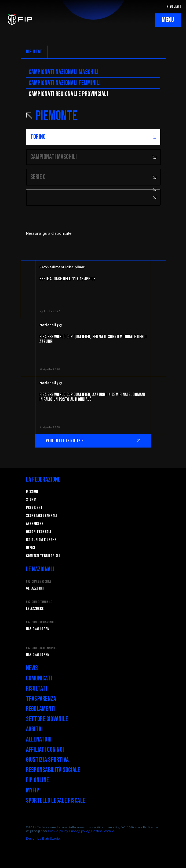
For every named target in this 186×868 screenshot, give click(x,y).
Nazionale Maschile (39, 582)
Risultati (37, 689)
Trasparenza (41, 699)
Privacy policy (80, 831)
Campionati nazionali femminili (65, 83)
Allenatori (39, 740)
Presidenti (35, 508)
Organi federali (39, 532)
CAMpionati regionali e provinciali (69, 94)
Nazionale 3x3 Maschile (41, 622)
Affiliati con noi (45, 750)
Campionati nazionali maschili (64, 72)
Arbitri (34, 729)
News (32, 668)
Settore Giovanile (47, 719)
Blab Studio (51, 839)
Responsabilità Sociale (53, 770)
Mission (32, 492)
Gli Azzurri (35, 588)
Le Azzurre (35, 609)
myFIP (33, 790)
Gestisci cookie (103, 831)
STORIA (31, 500)
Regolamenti (41, 709)
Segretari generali (41, 516)
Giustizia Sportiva (48, 760)
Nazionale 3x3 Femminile (41, 648)
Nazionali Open (38, 629)
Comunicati (39, 678)
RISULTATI (174, 7)
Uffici (31, 548)
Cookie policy (58, 831)
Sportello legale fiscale (56, 801)
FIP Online (38, 780)
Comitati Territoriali (43, 556)
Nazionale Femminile (39, 602)
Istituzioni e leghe (41, 540)
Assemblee (35, 524)
